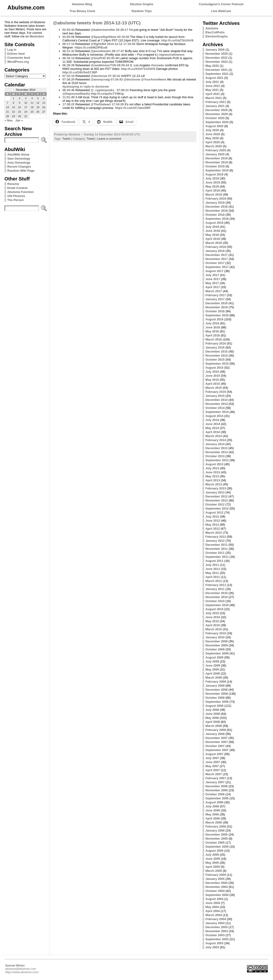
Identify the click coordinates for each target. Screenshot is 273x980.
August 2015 (214, 368)
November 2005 (217, 839)
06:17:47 (118, 51)
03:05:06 (68, 37)
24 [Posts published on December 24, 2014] (26, 112)
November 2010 (217, 597)
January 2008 (215, 734)
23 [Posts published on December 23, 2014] (20, 112)
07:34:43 (117, 79)
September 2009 (217, 653)
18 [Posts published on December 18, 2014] (32, 107)
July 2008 (212, 710)
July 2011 (212, 565)
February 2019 (216, 199)
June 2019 (213, 182)
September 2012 (217, 508)
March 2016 (214, 339)
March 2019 (214, 195)
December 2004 (216, 883)
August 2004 (214, 899)
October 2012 (215, 504)
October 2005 (215, 843)
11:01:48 (68, 97)
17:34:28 (118, 104)
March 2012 (214, 533)
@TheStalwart (101, 104)
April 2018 (213, 239)
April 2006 (213, 818)
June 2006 (213, 810)
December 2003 (216, 927)
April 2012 (213, 529)
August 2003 (214, 943)
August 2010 (214, 609)
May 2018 (212, 235)
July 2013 (212, 468)
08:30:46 (68, 90)
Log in (12, 50)
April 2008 (213, 722)
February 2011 (216, 585)
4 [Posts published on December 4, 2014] (32, 98)
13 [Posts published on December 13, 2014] (44, 103)
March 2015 (214, 388)
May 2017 (212, 283)
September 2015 (217, 364)
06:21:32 (68, 51)
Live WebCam (221, 11)
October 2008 (215, 698)
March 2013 (214, 484)
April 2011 (213, 577)
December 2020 (216, 110)
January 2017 (215, 299)
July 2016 (212, 323)
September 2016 (217, 315)
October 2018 (215, 215)
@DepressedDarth (76, 94)
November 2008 (217, 694)
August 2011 (214, 561)
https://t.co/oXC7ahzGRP (133, 108)
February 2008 (216, 730)
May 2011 (212, 573)
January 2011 (215, 589)
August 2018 (214, 223)
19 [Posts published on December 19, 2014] (38, 107)
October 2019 (215, 166)
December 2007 (216, 738)
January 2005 (215, 879)
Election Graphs (142, 4)
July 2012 (212, 517)
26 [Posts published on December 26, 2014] (38, 112)
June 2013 (213, 472)
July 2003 (212, 947)
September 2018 (217, 219)
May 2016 (212, 331)
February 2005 (216, 875)
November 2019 (217, 162)
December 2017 (216, 255)
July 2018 (212, 227)
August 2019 (214, 174)
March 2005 (214, 871)
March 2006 (214, 822)
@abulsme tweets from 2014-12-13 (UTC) (97, 23)
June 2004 (213, 903)
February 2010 (216, 633)
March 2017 (214, 291)
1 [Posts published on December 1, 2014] (13, 98)
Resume (13, 184)
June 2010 (213, 617)
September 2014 (217, 412)
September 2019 (217, 170)
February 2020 (216, 150)
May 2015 (212, 380)
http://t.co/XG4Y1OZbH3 (138, 69)
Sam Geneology (19, 159)
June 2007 (213, 762)
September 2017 (217, 267)
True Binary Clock (82, 11)
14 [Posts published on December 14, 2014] (7, 107)
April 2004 (213, 911)
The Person (16, 200)
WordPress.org (18, 62)
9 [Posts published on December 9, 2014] (19, 103)
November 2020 (217, 114)
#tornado (157, 65)
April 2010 (213, 625)
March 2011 (214, 581)
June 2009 (213, 665)
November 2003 (217, 931)
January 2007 (215, 782)
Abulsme (212, 28)
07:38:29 (68, 79)
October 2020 (215, 118)
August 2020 (214, 126)
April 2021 (213, 94)
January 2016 (215, 347)
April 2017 (213, 287)
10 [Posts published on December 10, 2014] (26, 103)
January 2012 (215, 541)
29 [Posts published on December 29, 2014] (14, 116)
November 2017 (217, 259)
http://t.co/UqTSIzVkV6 (177, 40)
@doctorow (99, 76)
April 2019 (213, 190)
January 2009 (215, 686)
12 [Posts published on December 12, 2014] (38, 103)
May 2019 (212, 186)
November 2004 (217, 887)
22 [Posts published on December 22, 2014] (14, 112)
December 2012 (216, 496)
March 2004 (214, 915)
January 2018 (215, 251)
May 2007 (212, 766)
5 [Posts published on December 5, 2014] (38, 98)
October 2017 (215, 263)
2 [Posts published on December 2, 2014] (19, 98)
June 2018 (213, 231)
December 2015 (216, 351)
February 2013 (216, 488)
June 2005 (213, 859)
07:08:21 (123, 90)
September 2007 (217, 750)
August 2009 (214, 657)
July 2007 (212, 758)
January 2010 (215, 637)
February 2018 (216, 247)
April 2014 (213, 432)
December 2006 (216, 786)
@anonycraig (100, 79)
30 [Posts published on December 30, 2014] (20, 116)
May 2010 (212, 621)
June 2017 (213, 279)
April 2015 (213, 384)
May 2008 (212, 718)
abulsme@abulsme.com (21, 969)
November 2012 (217, 500)
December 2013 (216, 448)
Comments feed (19, 58)
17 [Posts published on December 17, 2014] (26, 107)
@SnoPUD (98, 58)
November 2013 (217, 452)
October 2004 (215, 891)
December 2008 (216, 690)
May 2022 (212, 66)
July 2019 (212, 178)
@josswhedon (101, 51)
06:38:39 (68, 65)
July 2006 (212, 806)
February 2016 (216, 343)
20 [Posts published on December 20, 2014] (44, 107)
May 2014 (212, 428)
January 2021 (215, 106)
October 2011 (215, 553)
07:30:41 (114, 76)
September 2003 (217, 939)
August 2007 (214, 754)
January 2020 (215, 154)
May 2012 (212, 525)
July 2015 (212, 372)
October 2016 (215, 311)
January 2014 (215, 444)
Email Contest (17, 188)
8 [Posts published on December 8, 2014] (13, 103)
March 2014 (214, 436)
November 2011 (217, 549)
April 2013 (213, 480)
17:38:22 (68, 104)
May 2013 (212, 476)
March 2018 (214, 243)
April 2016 (213, 335)
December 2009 (216, 641)
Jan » (19, 120)
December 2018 (216, 207)
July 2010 (212, 613)
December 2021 (216, 70)
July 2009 (212, 661)
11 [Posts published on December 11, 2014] (32, 103)
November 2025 (217, 54)
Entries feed (16, 54)
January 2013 (215, 492)
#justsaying (71, 87)
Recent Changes (19, 167)
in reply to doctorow (94, 87)
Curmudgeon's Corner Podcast (221, 4)
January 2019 (215, 203)
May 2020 (212, 138)
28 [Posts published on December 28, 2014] (7, 116)
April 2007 (213, 770)
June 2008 (213, 714)
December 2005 (216, 835)
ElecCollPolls (215, 32)
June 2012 (213, 521)
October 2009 (215, 649)
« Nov (9, 120)
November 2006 (217, 790)
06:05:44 (123, 65)
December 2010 (216, 593)
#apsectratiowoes (172, 55)
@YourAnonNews (154, 79)
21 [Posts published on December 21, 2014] (7, 112)
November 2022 (217, 62)
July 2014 (212, 420)
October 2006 (215, 794)
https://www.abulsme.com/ (22, 972)
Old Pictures (16, 196)
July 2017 (212, 275)
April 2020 (213, 142)
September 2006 (217, 798)
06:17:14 (68, 44)
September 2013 (217, 460)
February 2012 (216, 537)
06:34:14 (68, 58)
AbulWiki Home (18, 154)
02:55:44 (68, 30)
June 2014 (213, 424)
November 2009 (217, 645)
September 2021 (217, 74)
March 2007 (214, 774)
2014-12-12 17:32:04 (121, 44)
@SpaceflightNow (103, 37)
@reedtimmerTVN (103, 65)
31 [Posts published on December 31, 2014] (26, 116)
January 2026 (215, 50)
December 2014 (216, 400)
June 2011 (213, 569)
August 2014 (214, 416)
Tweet (66, 139)
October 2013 (215, 456)
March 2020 (214, 146)
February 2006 (216, 826)
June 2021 (213, 86)
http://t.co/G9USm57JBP (80, 72)
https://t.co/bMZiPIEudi (91, 47)
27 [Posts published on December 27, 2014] (44, 112)
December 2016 (216, 303)
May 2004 (212, 907)
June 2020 (213, 134)
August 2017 (214, 271)
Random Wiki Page (21, 171)
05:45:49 (113, 58)
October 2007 (215, 746)
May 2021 (212, 90)
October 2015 (215, 360)
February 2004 (216, 919)
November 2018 (217, 211)
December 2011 (216, 545)
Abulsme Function (21, 192)
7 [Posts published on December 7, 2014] (7, 103)
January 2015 (215, 396)
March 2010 (214, 629)
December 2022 (216, 58)
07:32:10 (68, 76)
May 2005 (212, 863)
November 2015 (217, 356)
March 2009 (214, 678)
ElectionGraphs (217, 36)
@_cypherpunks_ (103, 90)
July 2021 (212, 82)
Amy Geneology (19, 163)
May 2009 (212, 669)
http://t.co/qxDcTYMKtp (107, 94)
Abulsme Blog (82, 4)
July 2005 (212, 855)
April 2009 (213, 673)
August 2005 (214, 851)
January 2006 (215, 830)
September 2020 (217, 122)
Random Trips (142, 11)
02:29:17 (122, 30)
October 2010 (215, 601)
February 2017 (216, 295)
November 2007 (217, 742)
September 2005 (217, 847)
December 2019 (216, 158)
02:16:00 (123, 37)
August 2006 (214, 802)
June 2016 (213, 327)
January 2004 (215, 923)
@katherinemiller (103, 30)
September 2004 (217, 895)
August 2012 (214, 512)
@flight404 (98, 44)
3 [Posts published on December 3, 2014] (26, 98)
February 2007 (216, 778)
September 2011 (217, 557)
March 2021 (214, 98)
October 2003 (215, 935)
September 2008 (217, 702)
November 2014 (217, 404)
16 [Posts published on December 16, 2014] (20, 107)
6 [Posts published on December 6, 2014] (44, 98)
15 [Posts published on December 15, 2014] (14, 107)
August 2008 (214, 706)
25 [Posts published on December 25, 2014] (32, 112)
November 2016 (217, 307)
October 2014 (215, 408)
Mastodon (37, 36)
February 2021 (216, 102)
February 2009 (216, 682)
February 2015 (216, 392)
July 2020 (212, 130)
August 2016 (214, 319)
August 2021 (214, 78)
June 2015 (213, 376)
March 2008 (214, 726)
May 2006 (212, 814)
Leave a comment (109, 139)
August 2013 (214, 464)
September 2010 (217, 605)
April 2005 (213, 867)
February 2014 (216, 440)
